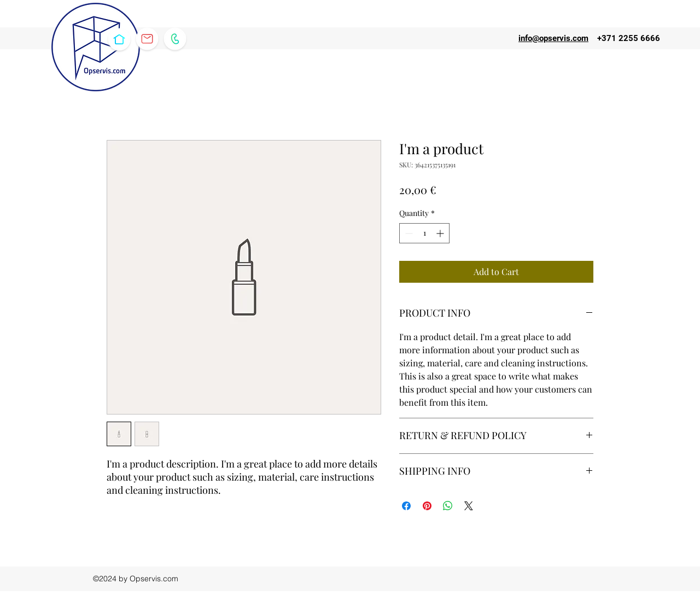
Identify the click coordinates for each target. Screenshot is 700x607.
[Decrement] (408, 233)
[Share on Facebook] (406, 506)
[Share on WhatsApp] (448, 506)
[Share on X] (469, 506)
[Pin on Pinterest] (427, 506)
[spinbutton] (424, 233)
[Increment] (441, 233)
